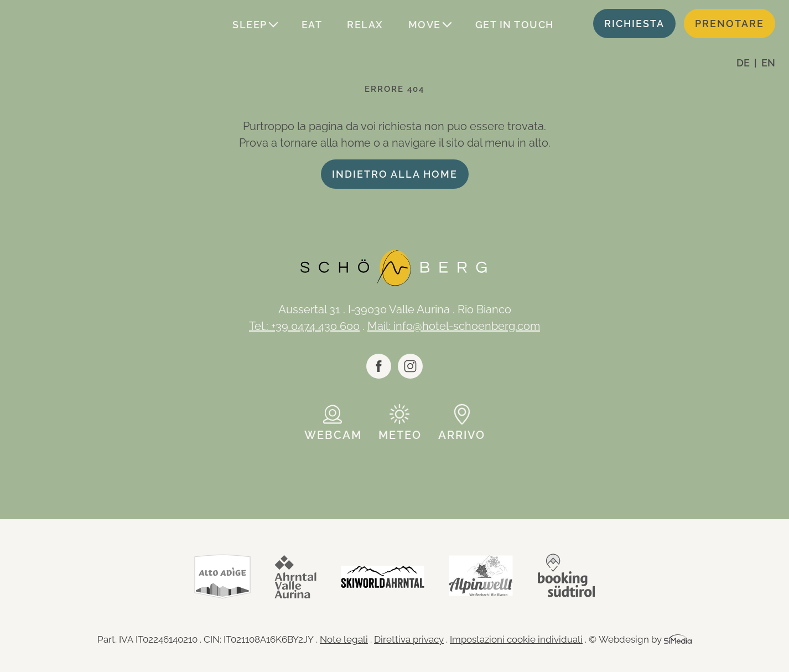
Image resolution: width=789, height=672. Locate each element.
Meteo (400, 435)
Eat (312, 25)
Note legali (344, 639)
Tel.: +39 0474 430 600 (304, 326)
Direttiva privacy (409, 639)
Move (425, 25)
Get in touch (515, 25)
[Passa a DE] (747, 63)
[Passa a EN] (768, 63)
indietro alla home (395, 174)
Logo (72, 25)
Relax (365, 25)
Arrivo (462, 435)
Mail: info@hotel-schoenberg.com (454, 326)
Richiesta (634, 24)
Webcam (333, 435)
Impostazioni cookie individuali (516, 639)
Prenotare (730, 24)
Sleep (250, 25)
